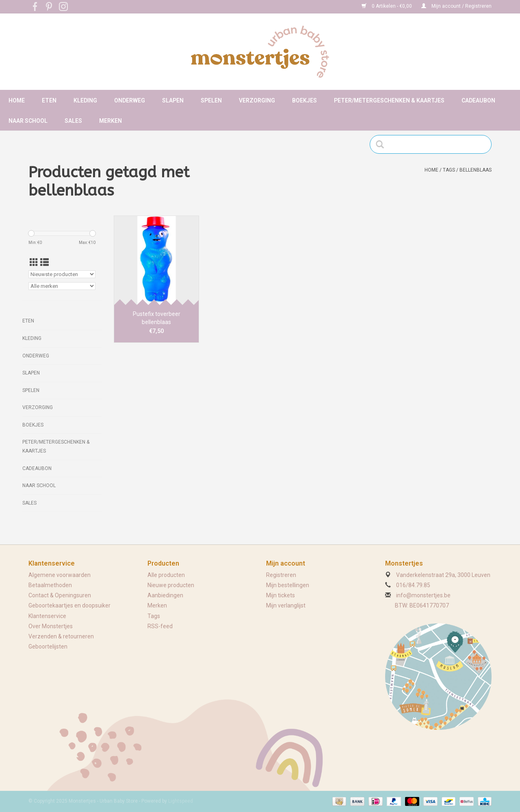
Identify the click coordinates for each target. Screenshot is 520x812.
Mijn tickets (281, 595)
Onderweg (130, 100)
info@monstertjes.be (423, 595)
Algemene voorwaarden (60, 575)
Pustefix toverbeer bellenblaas (157, 318)
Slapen (173, 100)
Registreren (281, 575)
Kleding (85, 100)
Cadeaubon (478, 100)
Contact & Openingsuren (60, 595)
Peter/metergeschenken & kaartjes (389, 100)
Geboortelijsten (48, 647)
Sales (73, 121)
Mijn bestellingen (288, 585)
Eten (49, 100)
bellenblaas (476, 170)
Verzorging (257, 100)
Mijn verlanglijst (286, 605)
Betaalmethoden (50, 585)
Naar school (28, 121)
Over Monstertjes (51, 626)
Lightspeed (181, 801)
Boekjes (304, 100)
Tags (449, 170)
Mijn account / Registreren (456, 6)
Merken (110, 121)
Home (17, 100)
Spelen (211, 100)
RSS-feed (160, 626)
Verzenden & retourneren (61, 636)
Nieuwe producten (171, 585)
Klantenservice (47, 616)
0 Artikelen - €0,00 (387, 6)
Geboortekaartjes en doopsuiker (69, 605)
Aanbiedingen (165, 595)
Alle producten (166, 575)
